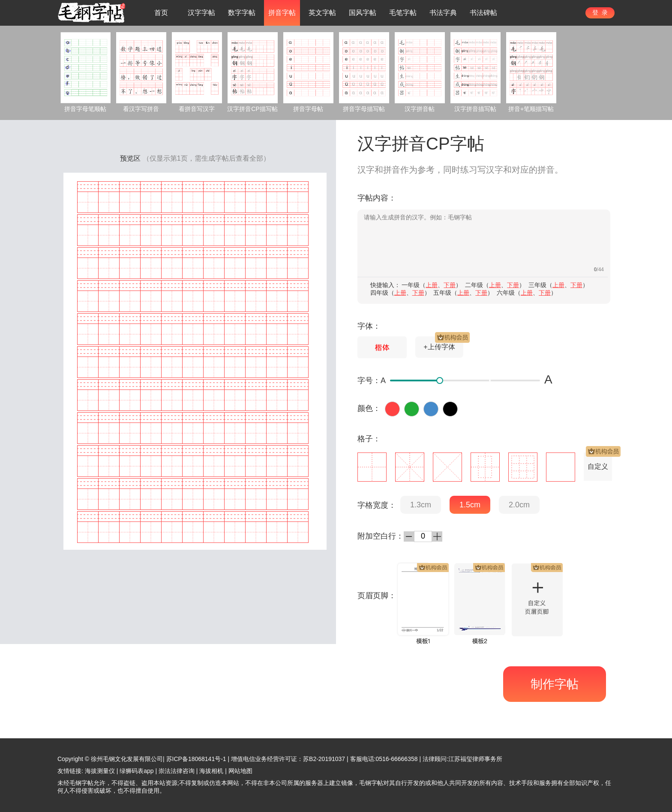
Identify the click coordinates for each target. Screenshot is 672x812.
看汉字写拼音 (141, 109)
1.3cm (421, 505)
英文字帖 (322, 13)
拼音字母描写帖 (364, 109)
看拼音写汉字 (197, 109)
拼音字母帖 (308, 109)
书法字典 (443, 13)
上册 (432, 285)
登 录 (600, 12)
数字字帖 (242, 13)
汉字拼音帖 (420, 109)
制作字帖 (555, 684)
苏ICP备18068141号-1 (196, 759)
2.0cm (519, 505)
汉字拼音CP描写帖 (252, 109)
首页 (161, 13)
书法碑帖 (483, 13)
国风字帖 (363, 13)
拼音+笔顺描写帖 (531, 109)
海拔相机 (211, 771)
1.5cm (470, 505)
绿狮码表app (136, 771)
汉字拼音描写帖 (475, 109)
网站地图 (240, 771)
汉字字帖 (201, 13)
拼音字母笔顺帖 (85, 109)
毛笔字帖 (403, 13)
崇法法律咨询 (177, 771)
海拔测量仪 (100, 771)
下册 (450, 285)
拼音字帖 (282, 13)
